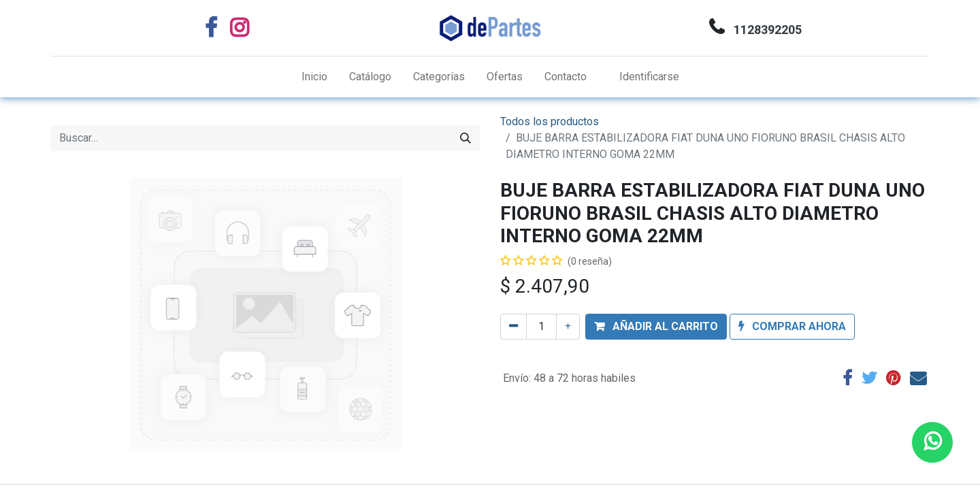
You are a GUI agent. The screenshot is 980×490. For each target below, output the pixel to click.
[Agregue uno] (568, 327)
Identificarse (649, 77)
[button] (656, 327)
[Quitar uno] (513, 327)
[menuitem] (314, 77)
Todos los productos (550, 121)
